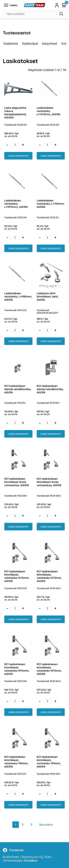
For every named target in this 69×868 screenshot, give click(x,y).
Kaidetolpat (30, 44)
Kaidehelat (11, 44)
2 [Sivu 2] (23, 825)
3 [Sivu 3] (31, 825)
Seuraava (46, 825)
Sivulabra (31, 860)
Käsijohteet (50, 44)
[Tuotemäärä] (15, 145)
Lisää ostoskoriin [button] (18, 156)
